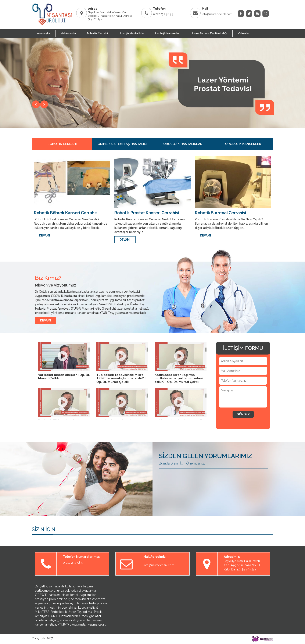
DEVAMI (44, 235)
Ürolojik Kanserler (168, 33)
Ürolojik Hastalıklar (132, 33)
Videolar (244, 33)
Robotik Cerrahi (97, 33)
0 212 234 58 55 (163, 14)
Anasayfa (44, 33)
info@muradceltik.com (217, 14)
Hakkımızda (68, 33)
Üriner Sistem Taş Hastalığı (209, 33)
